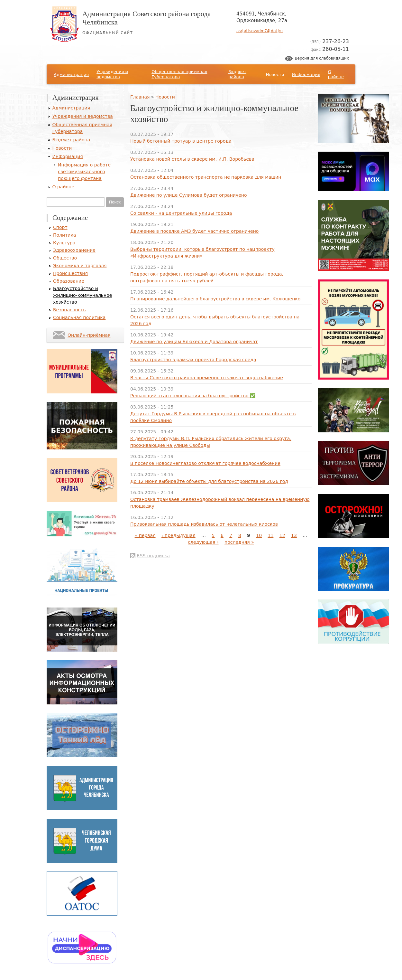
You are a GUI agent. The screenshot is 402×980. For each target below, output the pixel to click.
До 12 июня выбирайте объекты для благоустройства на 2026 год (209, 481)
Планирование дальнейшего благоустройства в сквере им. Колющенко (215, 299)
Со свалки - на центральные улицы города (181, 213)
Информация (306, 75)
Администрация (71, 75)
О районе (336, 74)
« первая (145, 535)
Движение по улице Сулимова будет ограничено (189, 195)
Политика (64, 235)
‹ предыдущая (178, 535)
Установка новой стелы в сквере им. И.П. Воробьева (192, 159)
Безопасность (69, 310)
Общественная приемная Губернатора (179, 74)
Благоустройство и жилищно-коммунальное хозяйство (82, 295)
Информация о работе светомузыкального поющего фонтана (84, 172)
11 (271, 535)
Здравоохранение (74, 250)
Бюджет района (237, 74)
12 (282, 535)
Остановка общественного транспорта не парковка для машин (206, 177)
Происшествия (70, 273)
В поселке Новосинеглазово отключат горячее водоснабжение (205, 463)
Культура (64, 243)
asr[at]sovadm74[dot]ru (260, 31)
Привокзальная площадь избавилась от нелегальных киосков (204, 524)
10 (259, 535)
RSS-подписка (153, 556)
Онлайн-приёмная (89, 335)
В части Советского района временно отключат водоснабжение (207, 378)
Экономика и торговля (80, 266)
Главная (140, 97)
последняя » (239, 542)
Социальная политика (79, 317)
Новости (275, 75)
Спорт (60, 227)
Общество (65, 258)
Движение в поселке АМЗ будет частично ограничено (194, 231)
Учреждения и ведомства (112, 74)
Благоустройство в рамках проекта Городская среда (193, 360)
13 (294, 535)
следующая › (203, 542)
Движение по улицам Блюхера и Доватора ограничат (194, 342)
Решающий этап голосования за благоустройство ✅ (193, 396)
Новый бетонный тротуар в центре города (181, 141)
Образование (69, 281)
